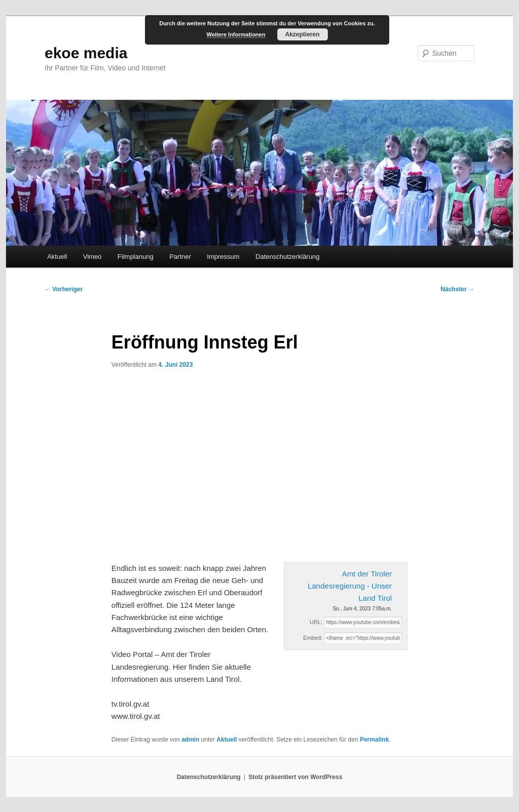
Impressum (223, 257)
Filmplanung (136, 257)
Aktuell (57, 257)
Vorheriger (64, 289)
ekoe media (86, 53)
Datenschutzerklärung (287, 257)
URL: (316, 622)
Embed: (313, 638)
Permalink (374, 740)
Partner (180, 257)
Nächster (457, 289)
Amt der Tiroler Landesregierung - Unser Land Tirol (350, 586)
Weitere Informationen (236, 34)
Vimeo (92, 257)
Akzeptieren (302, 34)
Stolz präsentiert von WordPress (295, 777)
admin (190, 740)
